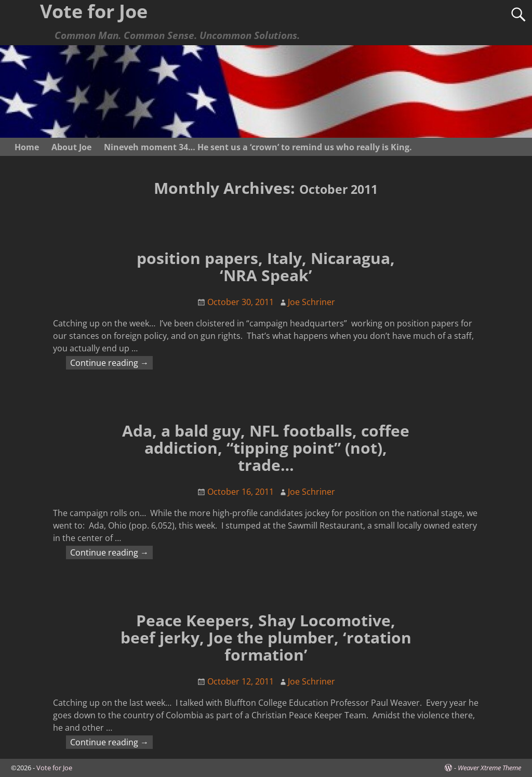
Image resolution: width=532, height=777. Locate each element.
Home (27, 147)
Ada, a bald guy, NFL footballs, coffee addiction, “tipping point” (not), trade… (266, 448)
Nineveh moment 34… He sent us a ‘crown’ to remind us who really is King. (258, 147)
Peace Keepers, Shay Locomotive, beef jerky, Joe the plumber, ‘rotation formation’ (266, 637)
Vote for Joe (54, 768)
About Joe (71, 147)
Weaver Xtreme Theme (489, 768)
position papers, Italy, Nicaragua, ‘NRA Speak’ (266, 267)
